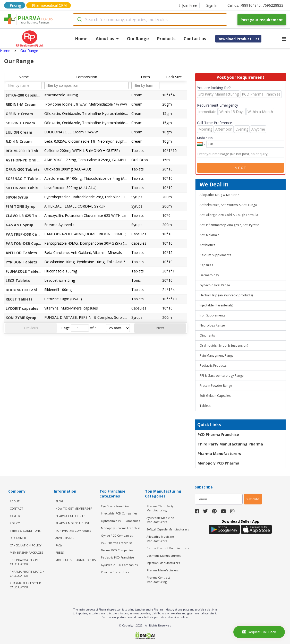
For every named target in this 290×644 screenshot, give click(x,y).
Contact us (195, 39)
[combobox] (150, 20)
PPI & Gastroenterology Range (222, 376)
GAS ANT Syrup (19, 225)
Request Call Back (259, 632)
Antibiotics (207, 245)
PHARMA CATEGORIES (70, 516)
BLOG (59, 501)
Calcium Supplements (215, 255)
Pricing (15, 5)
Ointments (207, 335)
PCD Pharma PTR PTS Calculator (25, 562)
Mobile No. (205, 138)
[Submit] (79, 20)
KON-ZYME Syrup (21, 318)
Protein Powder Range (216, 386)
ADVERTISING (65, 538)
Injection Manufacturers (163, 563)
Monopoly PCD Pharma (218, 463)
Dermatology (209, 275)
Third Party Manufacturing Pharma (230, 444)
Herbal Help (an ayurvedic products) (226, 295)
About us (107, 39)
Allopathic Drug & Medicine (219, 195)
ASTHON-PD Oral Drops (27, 160)
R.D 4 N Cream (19, 141)
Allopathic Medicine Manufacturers (160, 539)
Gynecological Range (215, 285)
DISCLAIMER (18, 538)
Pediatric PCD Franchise (117, 557)
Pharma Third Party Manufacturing (160, 508)
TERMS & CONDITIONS (25, 531)
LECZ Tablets (18, 281)
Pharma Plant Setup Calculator (25, 585)
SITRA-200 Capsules (24, 95)
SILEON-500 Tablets (24, 188)
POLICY (15, 523)
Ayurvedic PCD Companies (119, 565)
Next (160, 328)
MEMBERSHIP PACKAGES (26, 552)
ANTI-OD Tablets (21, 253)
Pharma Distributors (115, 572)
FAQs (59, 545)
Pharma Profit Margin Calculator (27, 574)
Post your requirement (262, 20)
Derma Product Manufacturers (168, 548)
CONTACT (16, 508)
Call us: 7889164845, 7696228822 (255, 5)
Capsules (206, 265)
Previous (31, 328)
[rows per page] (118, 328)
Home (81, 39)
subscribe (253, 499)
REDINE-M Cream (21, 104)
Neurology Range (212, 325)
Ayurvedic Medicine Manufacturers (160, 520)
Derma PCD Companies (117, 550)
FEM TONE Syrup (21, 206)
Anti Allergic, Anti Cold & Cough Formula (229, 215)
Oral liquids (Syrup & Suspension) (224, 345)
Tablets (205, 406)
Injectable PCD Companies (119, 513)
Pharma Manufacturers (219, 454)
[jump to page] (80, 328)
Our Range (138, 39)
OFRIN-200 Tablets (23, 169)
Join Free (188, 5)
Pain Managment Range (217, 355)
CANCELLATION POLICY (26, 545)
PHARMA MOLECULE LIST (72, 523)
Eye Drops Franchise (115, 506)
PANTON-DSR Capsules (27, 243)
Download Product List (238, 39)
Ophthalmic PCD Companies (120, 521)
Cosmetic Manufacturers (164, 556)
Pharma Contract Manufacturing (158, 580)
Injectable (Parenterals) (216, 305)
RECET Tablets (19, 299)
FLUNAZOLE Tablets (24, 271)
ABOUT (15, 501)
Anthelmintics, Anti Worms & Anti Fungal (229, 205)
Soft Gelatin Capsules (215, 396)
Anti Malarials (209, 235)
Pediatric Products (213, 366)
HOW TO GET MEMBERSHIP (74, 508)
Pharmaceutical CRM (49, 5)
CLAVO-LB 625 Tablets (26, 216)
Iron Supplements (212, 315)
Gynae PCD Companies (117, 535)
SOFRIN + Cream (20, 123)
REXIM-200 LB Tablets (25, 151)
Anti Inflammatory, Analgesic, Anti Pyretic (229, 225)
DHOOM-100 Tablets (24, 290)
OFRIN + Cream (19, 114)
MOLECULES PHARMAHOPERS (75, 560)
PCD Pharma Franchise (218, 435)
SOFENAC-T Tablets (24, 179)
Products (166, 39)
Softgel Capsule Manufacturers (168, 529)
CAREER (15, 516)
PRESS (59, 552)
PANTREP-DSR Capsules (27, 234)
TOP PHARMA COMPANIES (73, 531)
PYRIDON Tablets (21, 262)
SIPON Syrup (17, 197)
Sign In (212, 5)
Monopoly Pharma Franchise (121, 528)
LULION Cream (19, 132)
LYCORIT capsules (22, 308)
